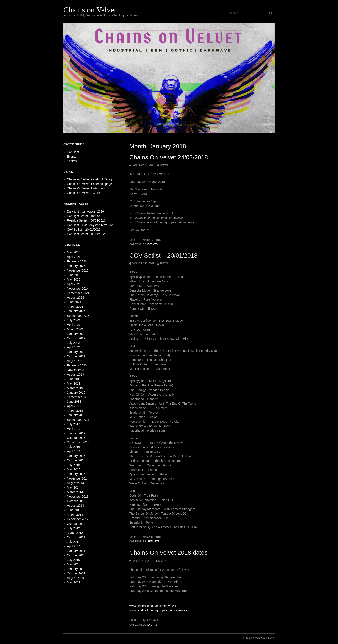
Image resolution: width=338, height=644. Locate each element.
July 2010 (74, 560)
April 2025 (74, 284)
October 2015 (76, 460)
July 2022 (74, 343)
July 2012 (74, 528)
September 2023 (78, 316)
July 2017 (74, 424)
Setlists (153, 542)
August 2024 (76, 298)
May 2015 (74, 469)
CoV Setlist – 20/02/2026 (84, 230)
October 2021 (76, 356)
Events (153, 244)
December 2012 (78, 519)
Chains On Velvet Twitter (84, 193)
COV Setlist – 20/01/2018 (163, 255)
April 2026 (74, 257)
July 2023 (74, 320)
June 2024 (74, 302)
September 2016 (78, 442)
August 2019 (76, 374)
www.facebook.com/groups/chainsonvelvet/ (158, 610)
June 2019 (74, 379)
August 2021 (76, 361)
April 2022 (74, 347)
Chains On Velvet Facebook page (90, 184)
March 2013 (75, 515)
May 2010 (74, 564)
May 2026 (74, 252)
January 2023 (76, 334)
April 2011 (74, 546)
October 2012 (76, 524)
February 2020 (77, 365)
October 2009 (76, 573)
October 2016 (76, 438)
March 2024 (75, 307)
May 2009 (74, 582)
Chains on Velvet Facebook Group (90, 179)
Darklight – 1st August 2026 (85, 211)
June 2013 (74, 510)
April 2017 (74, 429)
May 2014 (74, 487)
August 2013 (76, 506)
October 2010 (76, 555)
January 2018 (76, 415)
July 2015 (74, 465)
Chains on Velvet (90, 10)
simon (164, 165)
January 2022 (76, 352)
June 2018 (74, 402)
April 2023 (74, 325)
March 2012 (75, 533)
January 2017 (76, 433)
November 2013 (78, 497)
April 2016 (74, 451)
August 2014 (76, 483)
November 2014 (78, 478)
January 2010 (76, 569)
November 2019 (78, 370)
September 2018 (78, 397)
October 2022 (76, 338)
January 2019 (76, 393)
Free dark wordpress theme (259, 638)
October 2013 (76, 501)
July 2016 (74, 447)
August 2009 (76, 578)
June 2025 (74, 275)
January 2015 (76, 474)
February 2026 (77, 261)
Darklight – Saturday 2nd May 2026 (91, 225)
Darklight (73, 152)
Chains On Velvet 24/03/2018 (169, 157)
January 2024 (76, 311)
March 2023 (75, 329)
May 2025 (74, 279)
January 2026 (76, 266)
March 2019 (75, 388)
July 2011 (74, 542)
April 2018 (74, 406)
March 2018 (75, 411)
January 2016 (76, 456)
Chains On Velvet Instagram (86, 188)
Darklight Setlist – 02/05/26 (85, 216)
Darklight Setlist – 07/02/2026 (87, 234)
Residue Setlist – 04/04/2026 (86, 220)
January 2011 (76, 551)
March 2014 (75, 492)
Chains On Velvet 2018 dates (168, 553)
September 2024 (78, 293)
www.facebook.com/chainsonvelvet (153, 606)
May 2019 (74, 383)
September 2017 (78, 420)
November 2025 (78, 270)
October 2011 (76, 537)
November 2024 (78, 289)
